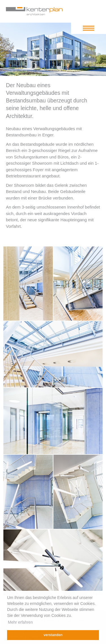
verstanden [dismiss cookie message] (53, 635)
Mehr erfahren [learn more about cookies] (20, 622)
